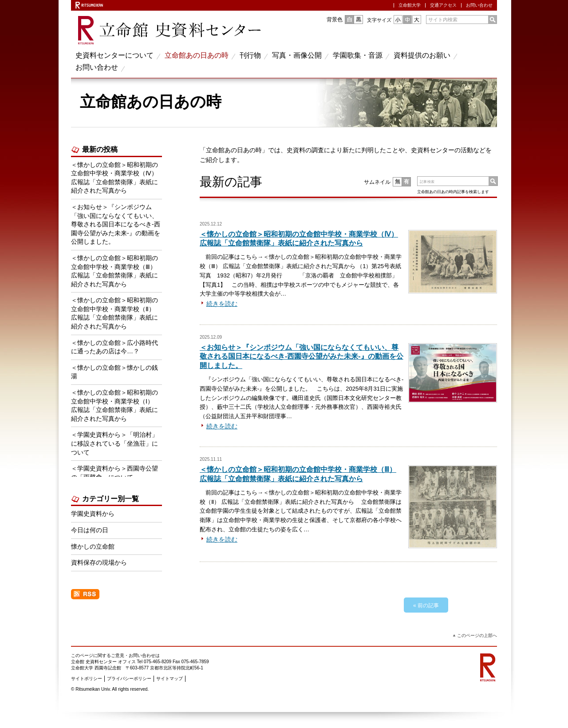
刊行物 (250, 55)
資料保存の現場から (99, 562)
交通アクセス (443, 5)
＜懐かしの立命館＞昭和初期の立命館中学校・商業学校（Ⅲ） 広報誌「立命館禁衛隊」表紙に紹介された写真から (114, 271)
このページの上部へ (477, 635)
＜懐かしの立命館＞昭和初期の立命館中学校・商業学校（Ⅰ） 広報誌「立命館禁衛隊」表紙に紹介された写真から (115, 406)
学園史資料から (93, 514)
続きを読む (222, 304)
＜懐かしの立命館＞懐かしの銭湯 (114, 372)
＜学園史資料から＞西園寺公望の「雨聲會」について (114, 473)
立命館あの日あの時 (197, 55)
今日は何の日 (90, 530)
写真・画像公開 (297, 55)
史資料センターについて (114, 55)
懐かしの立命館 (93, 546)
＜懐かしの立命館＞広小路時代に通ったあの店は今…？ (114, 347)
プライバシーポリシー (129, 679)
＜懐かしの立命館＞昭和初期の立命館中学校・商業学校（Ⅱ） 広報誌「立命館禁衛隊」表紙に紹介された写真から (114, 313)
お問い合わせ (479, 5)
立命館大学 (410, 5)
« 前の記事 (426, 605)
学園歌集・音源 (358, 55)
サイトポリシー (87, 679)
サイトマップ (170, 679)
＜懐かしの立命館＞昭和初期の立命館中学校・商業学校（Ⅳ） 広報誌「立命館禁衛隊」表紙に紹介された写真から (114, 178)
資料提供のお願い (422, 55)
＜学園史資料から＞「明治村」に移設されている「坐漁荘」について (114, 443)
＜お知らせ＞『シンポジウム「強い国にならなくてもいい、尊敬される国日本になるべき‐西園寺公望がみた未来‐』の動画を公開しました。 (302, 357)
